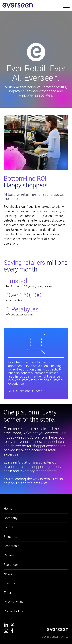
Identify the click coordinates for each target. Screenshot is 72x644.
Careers (9, 555)
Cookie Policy (13, 611)
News (8, 574)
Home (8, 509)
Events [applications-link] (8, 527)
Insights (9, 583)
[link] (66, 5)
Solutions (10, 537)
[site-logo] (18, 5)
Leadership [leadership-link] (12, 546)
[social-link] (6, 625)
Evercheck (11, 565)
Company (11, 518)
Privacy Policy (14, 602)
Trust (7, 593)
